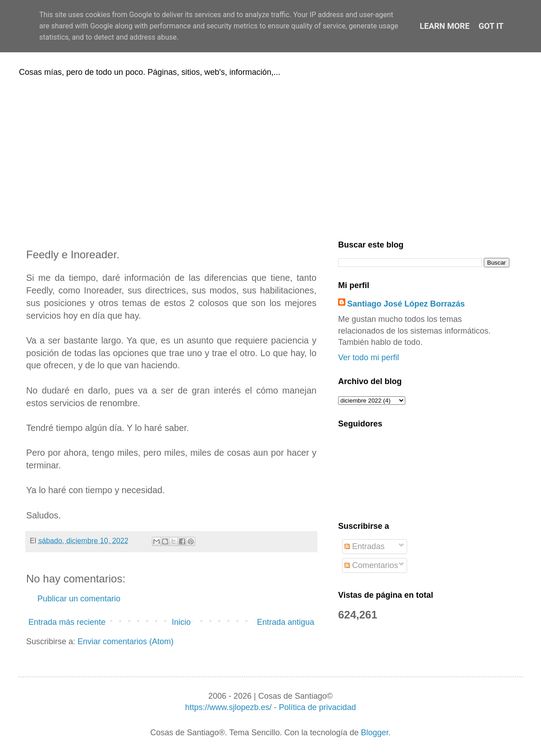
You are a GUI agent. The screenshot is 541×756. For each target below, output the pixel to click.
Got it (491, 26)
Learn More (445, 26)
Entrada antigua (286, 622)
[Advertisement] (270, 157)
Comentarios (371, 565)
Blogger (375, 733)
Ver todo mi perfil (369, 357)
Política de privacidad (317, 707)
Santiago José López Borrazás (406, 304)
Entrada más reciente (67, 622)
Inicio (181, 622)
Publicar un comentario (79, 599)
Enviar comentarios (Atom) (126, 641)
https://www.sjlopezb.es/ (228, 707)
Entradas (364, 546)
